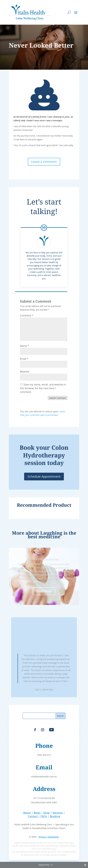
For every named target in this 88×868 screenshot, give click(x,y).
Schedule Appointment (44, 476)
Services (58, 813)
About (27, 813)
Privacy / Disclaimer (49, 837)
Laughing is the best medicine (52, 535)
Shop (46, 813)
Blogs (37, 813)
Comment (27, 315)
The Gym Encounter (44, 559)
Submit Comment (58, 398)
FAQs (44, 816)
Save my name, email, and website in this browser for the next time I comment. (43, 388)
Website (25, 372)
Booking (55, 816)
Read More (44, 591)
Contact (33, 816)
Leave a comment (44, 162)
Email (24, 359)
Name (24, 346)
